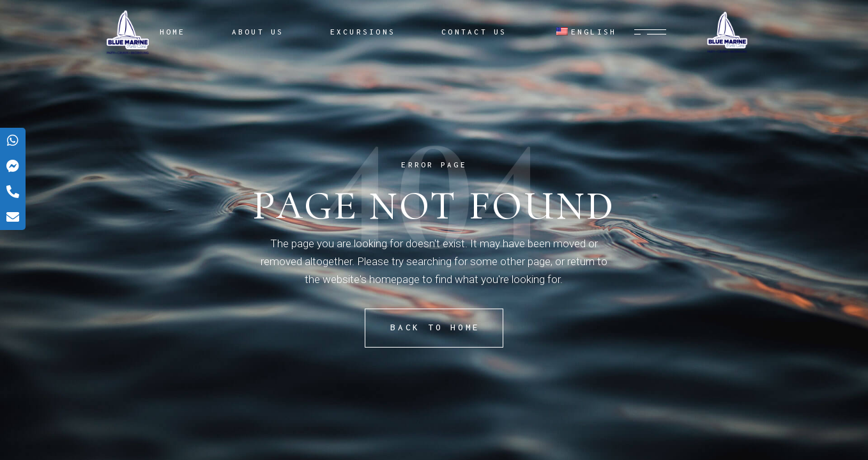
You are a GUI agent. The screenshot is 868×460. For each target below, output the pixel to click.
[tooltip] (13, 141)
